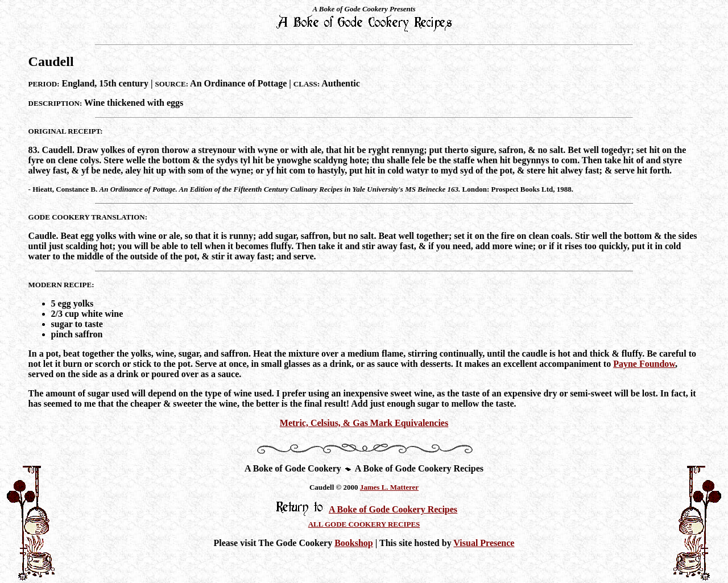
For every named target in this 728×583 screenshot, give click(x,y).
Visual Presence (484, 543)
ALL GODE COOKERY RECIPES (364, 524)
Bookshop (354, 543)
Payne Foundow (644, 364)
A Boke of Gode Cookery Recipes (393, 509)
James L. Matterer (389, 487)
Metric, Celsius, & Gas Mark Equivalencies (364, 423)
